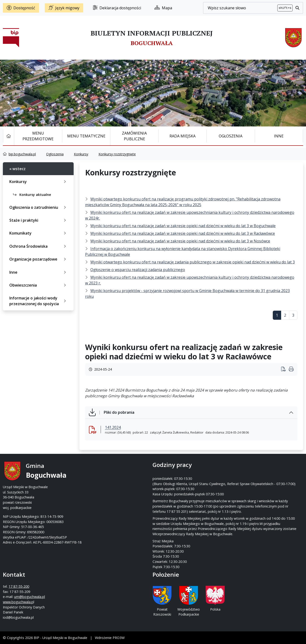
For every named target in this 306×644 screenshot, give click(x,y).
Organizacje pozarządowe (39, 259)
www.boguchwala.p (171, 492)
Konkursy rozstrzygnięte (117, 154)
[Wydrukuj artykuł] (285, 369)
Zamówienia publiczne (134, 136)
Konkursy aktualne (32, 195)
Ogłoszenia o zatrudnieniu (39, 207)
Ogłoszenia (231, 136)
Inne (279, 136)
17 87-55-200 (172, 477)
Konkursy (81, 154)
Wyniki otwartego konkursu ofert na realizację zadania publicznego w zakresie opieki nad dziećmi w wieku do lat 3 (193, 262)
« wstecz (17, 169)
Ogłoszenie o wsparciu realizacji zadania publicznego (138, 270)
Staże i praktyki (39, 220)
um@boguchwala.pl (183, 487)
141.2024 (113, 427)
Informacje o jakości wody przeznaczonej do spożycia (39, 301)
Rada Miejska (183, 136)
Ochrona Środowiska (39, 246)
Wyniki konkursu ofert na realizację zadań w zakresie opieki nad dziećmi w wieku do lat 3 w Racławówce (183, 233)
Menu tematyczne (86, 136)
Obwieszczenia (39, 285)
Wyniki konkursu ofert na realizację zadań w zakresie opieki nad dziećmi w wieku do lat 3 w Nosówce (180, 241)
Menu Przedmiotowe (38, 136)
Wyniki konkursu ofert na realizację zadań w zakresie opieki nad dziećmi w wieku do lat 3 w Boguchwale (183, 226)
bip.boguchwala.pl (22, 154)
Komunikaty (39, 233)
